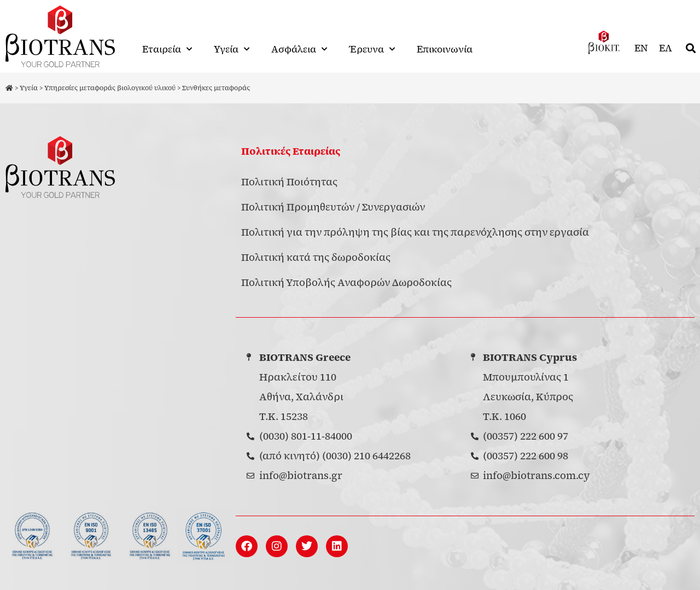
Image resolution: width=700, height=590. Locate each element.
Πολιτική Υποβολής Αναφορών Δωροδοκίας (346, 282)
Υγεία (232, 49)
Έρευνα (372, 49)
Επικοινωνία (445, 49)
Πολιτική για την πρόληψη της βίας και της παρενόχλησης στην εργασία (415, 232)
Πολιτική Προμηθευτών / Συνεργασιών (333, 207)
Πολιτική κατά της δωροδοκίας (316, 257)
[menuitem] (641, 48)
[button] (691, 48)
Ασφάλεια (299, 49)
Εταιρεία (167, 49)
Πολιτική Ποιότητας (289, 182)
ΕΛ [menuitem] (666, 48)
